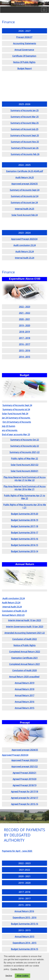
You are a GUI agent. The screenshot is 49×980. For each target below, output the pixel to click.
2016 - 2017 (24, 344)
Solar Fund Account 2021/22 (24, 465)
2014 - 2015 (24, 357)
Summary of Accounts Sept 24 (25, 190)
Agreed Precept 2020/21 (24, 773)
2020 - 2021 (24, 319)
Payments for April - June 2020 (17, 851)
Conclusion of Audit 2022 (24, 639)
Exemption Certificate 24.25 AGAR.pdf (24, 171)
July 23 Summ (9, 426)
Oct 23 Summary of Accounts (17, 422)
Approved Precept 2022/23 (24, 760)
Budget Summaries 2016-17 (24, 533)
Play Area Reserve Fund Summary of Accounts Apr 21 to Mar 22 (25, 479)
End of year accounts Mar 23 (16, 435)
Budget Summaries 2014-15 (24, 545)
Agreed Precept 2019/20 (24, 779)
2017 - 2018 (24, 338)
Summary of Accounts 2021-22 (24, 452)
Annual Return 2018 (24, 689)
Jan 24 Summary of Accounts (16, 418)
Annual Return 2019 (24, 683)
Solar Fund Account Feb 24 (25, 215)
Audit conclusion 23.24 (25, 245)
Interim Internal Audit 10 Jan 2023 (24, 620)
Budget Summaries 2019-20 (24, 514)
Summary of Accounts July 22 (25, 446)
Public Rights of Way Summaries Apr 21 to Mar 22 (24, 497)
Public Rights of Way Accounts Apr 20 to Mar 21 (25, 506)
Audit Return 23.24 (25, 252)
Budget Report (25, 68)
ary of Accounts (10, 430)
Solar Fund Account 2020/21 (24, 471)
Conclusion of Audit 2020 (24, 670)
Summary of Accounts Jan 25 (24, 110)
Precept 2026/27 (24, 37)
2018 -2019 (24, 332)
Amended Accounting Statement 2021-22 (25, 633)
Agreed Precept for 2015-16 (25, 804)
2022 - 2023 (24, 307)
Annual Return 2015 (24, 708)
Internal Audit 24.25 (24, 209)
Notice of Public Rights (24, 645)
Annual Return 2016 (24, 702)
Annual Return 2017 (24, 695)
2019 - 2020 (24, 325)
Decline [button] (9, 976)
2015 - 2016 (24, 351)
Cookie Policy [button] (17, 969)
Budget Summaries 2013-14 (24, 551)
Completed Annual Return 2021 (25, 664)
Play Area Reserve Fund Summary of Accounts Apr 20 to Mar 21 (25, 488)
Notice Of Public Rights (24, 62)
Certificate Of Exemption (24, 56)
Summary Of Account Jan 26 (25, 148)
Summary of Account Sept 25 (25, 135)
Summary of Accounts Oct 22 (25, 440)
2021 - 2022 (24, 313)
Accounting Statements (25, 43)
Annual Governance (24, 50)
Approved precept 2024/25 (24, 184)
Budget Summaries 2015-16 (24, 539)
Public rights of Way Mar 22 (24, 459)
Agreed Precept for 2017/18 (24, 792)
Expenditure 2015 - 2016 (24, 918)
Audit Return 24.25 (25, 177)
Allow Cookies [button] (23, 976)
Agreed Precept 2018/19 (24, 785)
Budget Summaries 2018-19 (24, 520)
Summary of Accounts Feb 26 (25, 154)
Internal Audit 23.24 (24, 258)
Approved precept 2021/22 (24, 767)
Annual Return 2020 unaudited (24, 677)
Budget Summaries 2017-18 (24, 526)
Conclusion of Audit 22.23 (14, 611)
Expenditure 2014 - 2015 (24, 943)
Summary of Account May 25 (24, 123)
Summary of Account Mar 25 (25, 117)
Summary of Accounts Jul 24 (25, 196)
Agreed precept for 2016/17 (24, 798)
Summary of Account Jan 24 (24, 203)
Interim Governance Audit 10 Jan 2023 (25, 627)
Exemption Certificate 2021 (25, 658)
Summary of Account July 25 (25, 129)
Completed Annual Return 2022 (25, 652)
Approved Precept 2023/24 (24, 239)
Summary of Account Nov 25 (25, 142)
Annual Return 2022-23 (13, 615)
